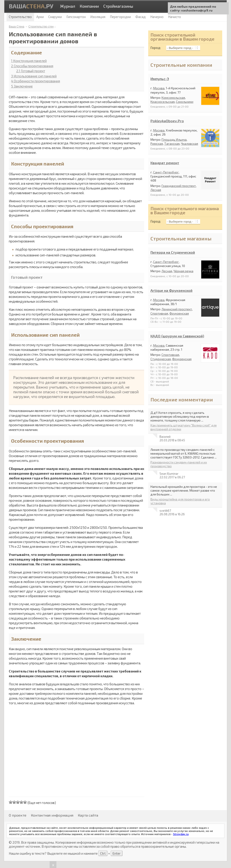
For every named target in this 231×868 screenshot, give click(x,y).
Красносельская (163, 102)
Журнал (68, 6)
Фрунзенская (179, 313)
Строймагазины (118, 6)
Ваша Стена (16, 27)
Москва (159, 88)
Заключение (22, 86)
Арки (40, 17)
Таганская (172, 144)
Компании (89, 6)
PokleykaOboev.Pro (167, 121)
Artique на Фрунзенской (171, 290)
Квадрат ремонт (165, 163)
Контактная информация (52, 815)
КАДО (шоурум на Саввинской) (177, 336)
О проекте (18, 815)
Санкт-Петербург (166, 172)
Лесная (156, 190)
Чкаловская (189, 144)
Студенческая (161, 359)
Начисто (174, 17)
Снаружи (55, 17)
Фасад (141, 17)
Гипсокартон (76, 17)
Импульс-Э (160, 79)
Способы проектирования (32, 66)
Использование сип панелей (34, 76)
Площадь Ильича (174, 139)
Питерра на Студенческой (173, 252)
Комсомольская (173, 98)
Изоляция (98, 17)
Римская (157, 144)
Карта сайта (88, 815)
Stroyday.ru (181, 834)
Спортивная (159, 313)
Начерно (157, 17)
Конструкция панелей (29, 61)
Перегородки (120, 17)
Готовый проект (31, 71)
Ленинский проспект (177, 309)
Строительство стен (41, 27)
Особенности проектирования (36, 81)
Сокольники (185, 102)
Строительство (20, 17)
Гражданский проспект (179, 186)
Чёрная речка (183, 271)
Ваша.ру (31, 6)
